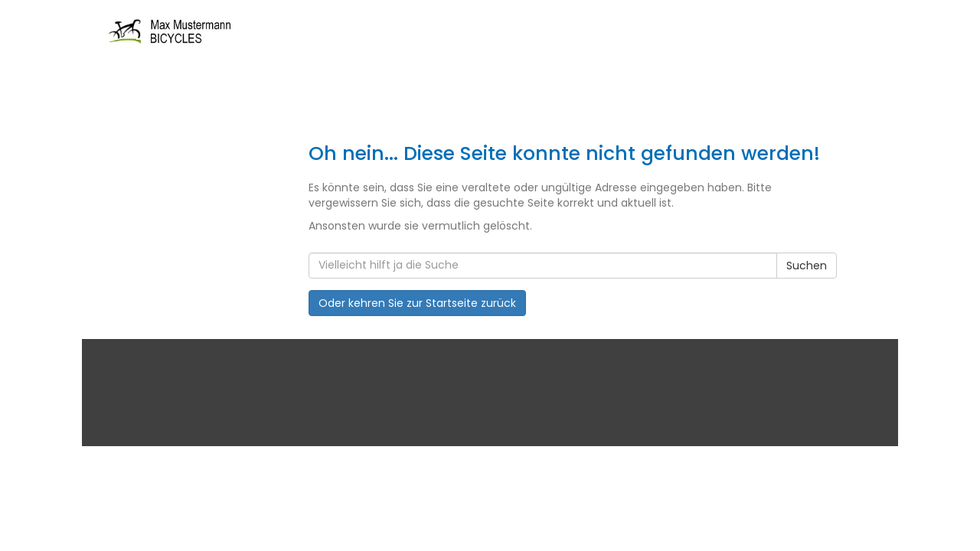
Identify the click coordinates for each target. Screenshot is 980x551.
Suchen (807, 266)
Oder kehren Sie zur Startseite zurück (417, 303)
